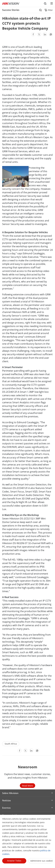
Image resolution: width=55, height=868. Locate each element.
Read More (27, 786)
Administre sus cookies (42, 861)
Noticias (6, 800)
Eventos (6, 808)
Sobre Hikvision (10, 793)
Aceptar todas (14, 861)
